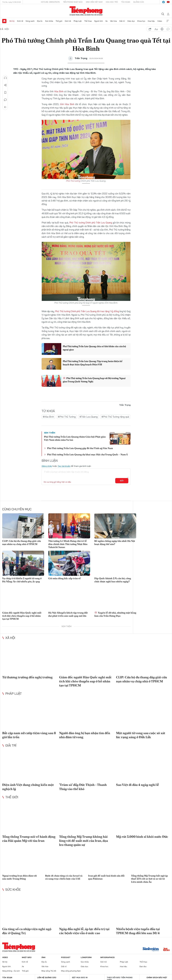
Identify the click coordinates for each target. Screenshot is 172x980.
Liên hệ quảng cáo (47, 978)
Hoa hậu (151, 21)
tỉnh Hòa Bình (67, 104)
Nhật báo (27, 957)
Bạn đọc (143, 966)
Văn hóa (113, 21)
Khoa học (141, 21)
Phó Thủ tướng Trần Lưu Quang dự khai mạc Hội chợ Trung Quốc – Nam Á (87, 454)
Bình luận (5, 100)
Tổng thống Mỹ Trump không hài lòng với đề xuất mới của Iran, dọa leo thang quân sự (84, 841)
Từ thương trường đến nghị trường (27, 677)
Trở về (5, 107)
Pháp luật (78, 21)
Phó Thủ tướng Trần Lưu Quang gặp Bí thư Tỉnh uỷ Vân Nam (80, 448)
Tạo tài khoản (64, 466)
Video (160, 21)
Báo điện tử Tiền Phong (86, 11)
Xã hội (12, 21)
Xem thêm (168, 21)
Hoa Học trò (112, 2)
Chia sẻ (5, 85)
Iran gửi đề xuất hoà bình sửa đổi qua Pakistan (106, 877)
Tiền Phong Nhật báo (73, 2)
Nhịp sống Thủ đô (49, 971)
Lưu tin (5, 92)
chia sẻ (150, 29)
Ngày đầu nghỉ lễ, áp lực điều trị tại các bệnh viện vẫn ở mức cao (84, 931)
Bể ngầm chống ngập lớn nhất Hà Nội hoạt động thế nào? (115, 542)
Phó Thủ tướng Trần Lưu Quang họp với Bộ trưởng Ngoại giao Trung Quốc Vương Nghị (94, 380)
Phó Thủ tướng (73, 181)
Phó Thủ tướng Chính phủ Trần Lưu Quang (91, 223)
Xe (106, 21)
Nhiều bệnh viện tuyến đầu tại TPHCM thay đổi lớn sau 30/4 (138, 931)
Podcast (66, 957)
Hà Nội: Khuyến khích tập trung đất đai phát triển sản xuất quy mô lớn (68, 614)
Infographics (107, 957)
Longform (86, 957)
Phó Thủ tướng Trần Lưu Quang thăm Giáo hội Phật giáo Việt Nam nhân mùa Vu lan (75, 438)
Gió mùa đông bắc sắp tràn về (64, 578)
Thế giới (59, 21)
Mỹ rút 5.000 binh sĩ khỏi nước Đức (142, 836)
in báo (162, 29)
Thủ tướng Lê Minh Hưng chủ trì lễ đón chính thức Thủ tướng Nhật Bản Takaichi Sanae (68, 544)
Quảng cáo (139, 2)
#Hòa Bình (48, 417)
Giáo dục (131, 21)
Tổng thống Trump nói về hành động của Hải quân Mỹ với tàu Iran (29, 839)
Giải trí (122, 21)
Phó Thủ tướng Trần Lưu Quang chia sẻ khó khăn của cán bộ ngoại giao (95, 348)
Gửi (122, 481)
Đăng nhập (47, 466)
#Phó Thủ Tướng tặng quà (115, 417)
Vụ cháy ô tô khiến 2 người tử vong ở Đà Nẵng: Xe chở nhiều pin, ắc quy (22, 580)
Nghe (5, 78)
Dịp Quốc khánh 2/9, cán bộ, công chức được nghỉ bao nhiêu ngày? (113, 580)
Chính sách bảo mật (157, 978)
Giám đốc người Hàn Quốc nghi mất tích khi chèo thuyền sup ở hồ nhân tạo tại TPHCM (22, 616)
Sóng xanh (30, 21)
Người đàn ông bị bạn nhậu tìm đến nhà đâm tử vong (85, 735)
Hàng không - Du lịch (11, 971)
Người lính (99, 21)
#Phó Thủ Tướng (67, 417)
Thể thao (88, 21)
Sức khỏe (49, 21)
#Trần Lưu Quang (89, 417)
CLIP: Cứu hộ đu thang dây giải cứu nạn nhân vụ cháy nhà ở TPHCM (22, 542)
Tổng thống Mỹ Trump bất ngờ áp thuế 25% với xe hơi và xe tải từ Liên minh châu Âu (149, 879)
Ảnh (43, 957)
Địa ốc (40, 21)
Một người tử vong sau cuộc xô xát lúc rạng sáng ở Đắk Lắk (141, 735)
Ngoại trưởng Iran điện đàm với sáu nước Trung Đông (19, 877)
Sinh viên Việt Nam (94, 2)
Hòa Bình (59, 91)
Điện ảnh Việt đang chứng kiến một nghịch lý (28, 787)
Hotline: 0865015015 (50, 2)
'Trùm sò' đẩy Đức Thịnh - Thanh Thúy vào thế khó (83, 787)
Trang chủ (4, 21)
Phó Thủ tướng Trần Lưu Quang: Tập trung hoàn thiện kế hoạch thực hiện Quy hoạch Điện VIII (93, 363)
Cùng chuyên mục (17, 509)
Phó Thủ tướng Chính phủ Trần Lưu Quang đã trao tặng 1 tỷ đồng (87, 311)
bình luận (168, 29)
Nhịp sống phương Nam (71, 971)
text (156, 29)
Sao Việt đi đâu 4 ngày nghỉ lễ (137, 785)
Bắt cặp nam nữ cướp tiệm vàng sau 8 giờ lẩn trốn (29, 735)
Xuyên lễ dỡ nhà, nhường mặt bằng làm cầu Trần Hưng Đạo (115, 614)
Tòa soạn (126, 2)
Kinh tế (20, 21)
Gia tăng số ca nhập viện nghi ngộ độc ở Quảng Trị (27, 931)
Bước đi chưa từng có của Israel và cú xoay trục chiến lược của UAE (64, 877)
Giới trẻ (68, 21)
